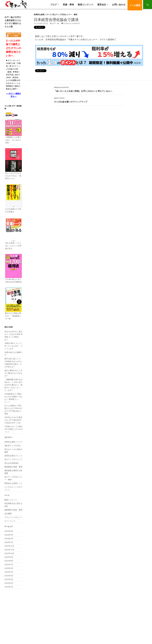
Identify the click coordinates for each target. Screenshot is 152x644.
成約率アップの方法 (12, 446)
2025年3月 (9, 579)
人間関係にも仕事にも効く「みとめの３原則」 (13, 140)
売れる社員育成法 (12, 463)
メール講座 (135, 5)
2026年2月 (9, 538)
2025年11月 (9, 550)
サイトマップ (10, 521)
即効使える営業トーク (13, 483)
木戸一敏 (56, 23)
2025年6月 (9, 568)
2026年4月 (9, 531)
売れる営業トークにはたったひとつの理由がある (13, 246)
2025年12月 (9, 546)
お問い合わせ (119, 4)
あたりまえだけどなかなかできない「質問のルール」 (13, 176)
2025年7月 (9, 564)
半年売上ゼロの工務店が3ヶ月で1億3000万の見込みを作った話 (13, 420)
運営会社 (102, 4)
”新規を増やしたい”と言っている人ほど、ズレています (13, 346)
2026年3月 (9, 535)
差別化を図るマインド (13, 456)
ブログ (54, 4)
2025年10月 (9, 553)
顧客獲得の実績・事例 (13, 467)
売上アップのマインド (13, 459)
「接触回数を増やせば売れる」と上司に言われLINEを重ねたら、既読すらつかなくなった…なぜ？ (13, 385)
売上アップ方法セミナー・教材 (65, 14)
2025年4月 (9, 576)
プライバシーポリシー (13, 517)
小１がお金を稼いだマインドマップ (89, 100)
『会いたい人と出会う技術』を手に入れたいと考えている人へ (89, 89)
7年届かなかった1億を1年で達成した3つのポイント (14, 429)
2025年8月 (9, 561)
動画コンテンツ (86, 4)
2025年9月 (9, 557)
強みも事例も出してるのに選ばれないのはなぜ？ (13, 373)
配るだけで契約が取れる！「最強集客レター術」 (13, 316)
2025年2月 (9, 583)
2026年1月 (9, 542)
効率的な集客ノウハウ (43, 14)
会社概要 (8, 514)
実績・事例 (68, 4)
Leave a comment (72, 23)
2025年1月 (9, 587)
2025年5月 (9, 572)
